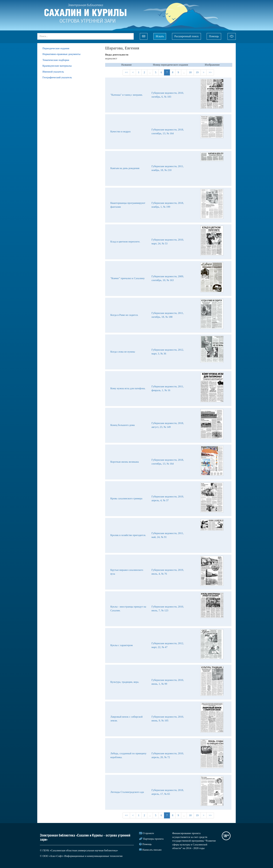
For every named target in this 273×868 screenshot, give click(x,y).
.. (150, 72)
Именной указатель (53, 72)
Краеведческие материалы (57, 66)
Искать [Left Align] (160, 36)
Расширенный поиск (186, 36)
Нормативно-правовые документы (61, 54)
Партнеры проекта (153, 839)
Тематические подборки (56, 60)
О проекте (148, 833)
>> (210, 72)
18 (190, 72)
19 (197, 72)
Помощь (214, 36)
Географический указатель (57, 77)
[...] (85, 36)
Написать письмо (152, 850)
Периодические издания (56, 48)
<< (126, 72)
